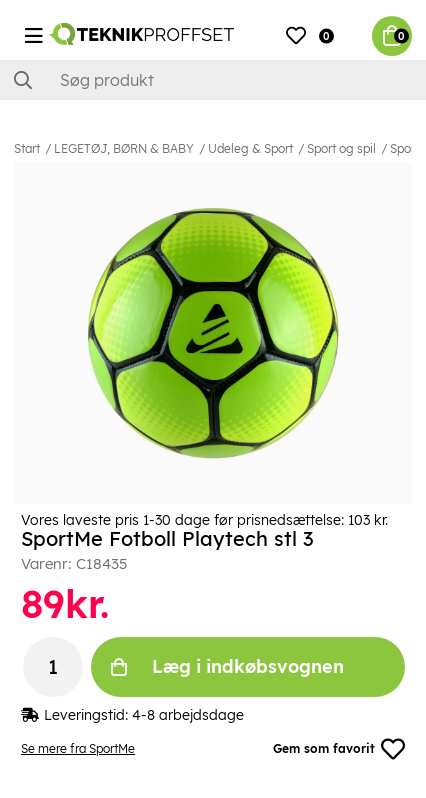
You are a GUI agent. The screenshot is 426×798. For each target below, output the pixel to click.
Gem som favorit (339, 749)
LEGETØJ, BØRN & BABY (124, 148)
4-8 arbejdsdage (188, 715)
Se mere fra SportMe (78, 748)
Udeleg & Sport (250, 148)
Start (27, 148)
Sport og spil (341, 148)
